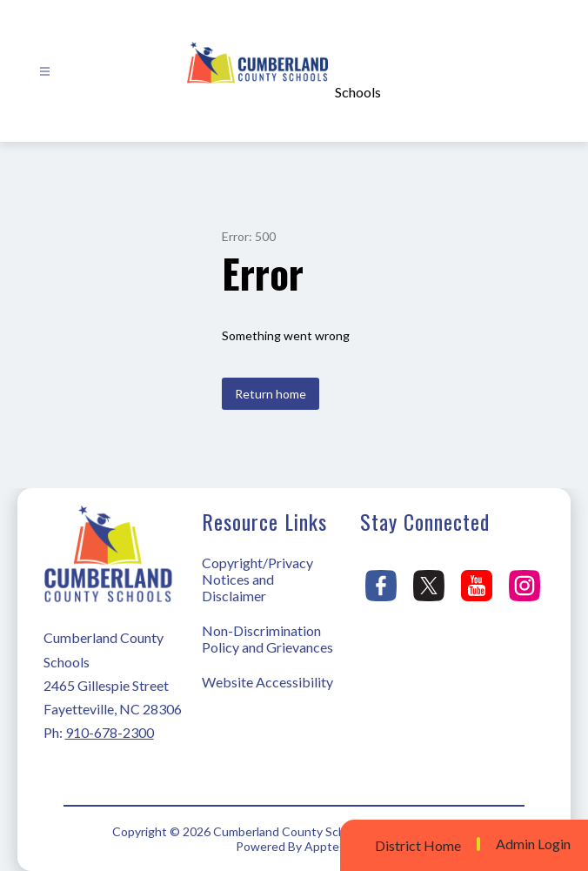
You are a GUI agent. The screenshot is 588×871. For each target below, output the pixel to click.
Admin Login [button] (533, 844)
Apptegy (328, 846)
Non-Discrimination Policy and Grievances (267, 639)
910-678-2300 (110, 732)
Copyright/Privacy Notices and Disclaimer (257, 579)
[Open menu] (45, 72)
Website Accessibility (267, 682)
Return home (271, 394)
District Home (418, 845)
